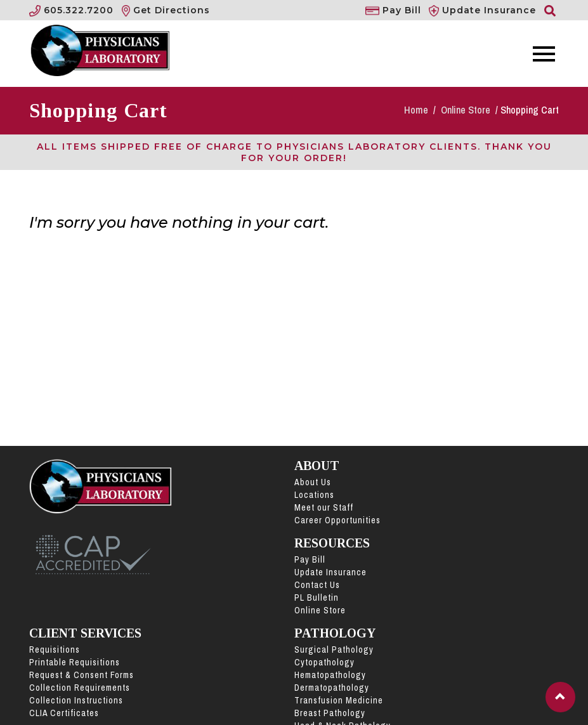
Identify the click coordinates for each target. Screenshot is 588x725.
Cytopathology (324, 662)
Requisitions (55, 650)
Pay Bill (310, 559)
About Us (313, 482)
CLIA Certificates (64, 713)
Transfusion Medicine (339, 700)
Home (417, 110)
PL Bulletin (317, 598)
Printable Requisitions (75, 662)
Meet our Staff (324, 507)
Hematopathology (330, 675)
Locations (314, 495)
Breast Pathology (330, 713)
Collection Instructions (76, 700)
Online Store (467, 110)
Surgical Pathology (334, 650)
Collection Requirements (80, 688)
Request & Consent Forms (82, 675)
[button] (560, 697)
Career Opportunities (337, 520)
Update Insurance (330, 572)
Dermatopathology (332, 688)
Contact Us (317, 585)
